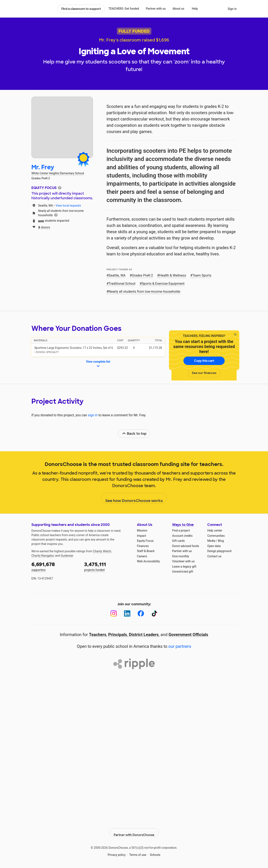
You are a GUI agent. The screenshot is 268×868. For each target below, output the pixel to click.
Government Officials (188, 635)
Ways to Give (183, 525)
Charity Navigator (43, 556)
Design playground (219, 551)
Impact (141, 536)
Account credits (182, 536)
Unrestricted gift (183, 572)
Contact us (214, 556)
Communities (216, 536)
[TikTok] (154, 614)
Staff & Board (146, 551)
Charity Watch (102, 551)
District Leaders (144, 635)
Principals (118, 635)
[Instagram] (114, 614)
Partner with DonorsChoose (134, 829)
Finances (143, 546)
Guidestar (67, 556)
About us (178, 9)
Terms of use (138, 851)
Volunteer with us (183, 561)
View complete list (98, 364)
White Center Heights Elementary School (58, 173)
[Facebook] (141, 614)
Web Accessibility (148, 561)
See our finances (204, 373)
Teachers (98, 635)
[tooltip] (60, 187)
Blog (221, 541)
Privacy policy (117, 851)
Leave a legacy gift (184, 567)
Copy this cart (204, 361)
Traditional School (122, 284)
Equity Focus (145, 541)
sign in (93, 415)
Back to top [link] (134, 434)
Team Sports (202, 275)
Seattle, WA (117, 275)
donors (44, 227)
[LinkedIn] (127, 614)
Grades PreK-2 (142, 275)
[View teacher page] (62, 127)
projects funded (108, 566)
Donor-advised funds (186, 546)
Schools (155, 851)
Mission (142, 530)
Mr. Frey (43, 167)
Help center (215, 530)
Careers (142, 556)
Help (195, 9)
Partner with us (156, 9)
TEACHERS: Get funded (124, 9)
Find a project (181, 530)
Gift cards (178, 541)
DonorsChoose (43, 9)
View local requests (68, 206)
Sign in (232, 9)
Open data (214, 546)
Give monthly (181, 556)
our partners (180, 646)
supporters (55, 566)
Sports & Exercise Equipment (163, 284)
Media (211, 541)
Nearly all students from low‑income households (145, 292)
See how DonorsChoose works (134, 498)
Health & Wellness (173, 275)
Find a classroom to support (81, 9)
